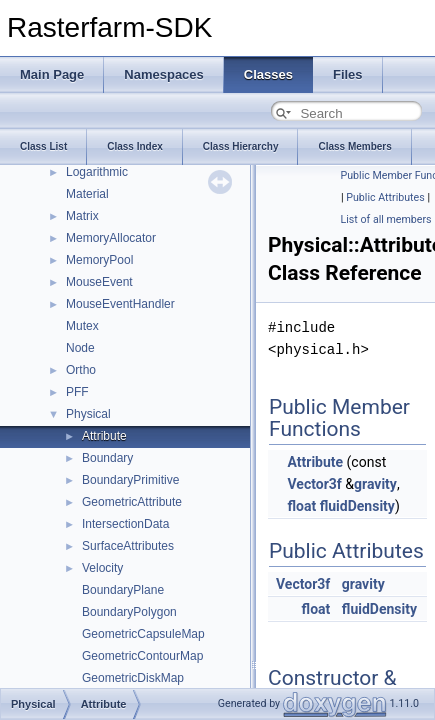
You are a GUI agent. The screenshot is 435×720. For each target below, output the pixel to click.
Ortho (81, 370)
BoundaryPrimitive (130, 480)
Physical (88, 414)
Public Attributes (385, 197)
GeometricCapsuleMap (143, 634)
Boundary (107, 458)
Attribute (104, 436)
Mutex (82, 326)
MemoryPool (99, 260)
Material (87, 194)
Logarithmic (97, 172)
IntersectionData (125, 524)
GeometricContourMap (142, 656)
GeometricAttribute (132, 502)
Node (80, 348)
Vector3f (314, 484)
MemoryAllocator (111, 238)
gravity (375, 484)
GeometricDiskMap (133, 678)
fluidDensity (357, 506)
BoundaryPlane (123, 590)
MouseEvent (99, 282)
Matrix (82, 216)
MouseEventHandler (120, 304)
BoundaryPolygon (129, 612)
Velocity (102, 568)
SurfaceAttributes (128, 546)
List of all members (386, 219)
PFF (77, 392)
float (301, 506)
